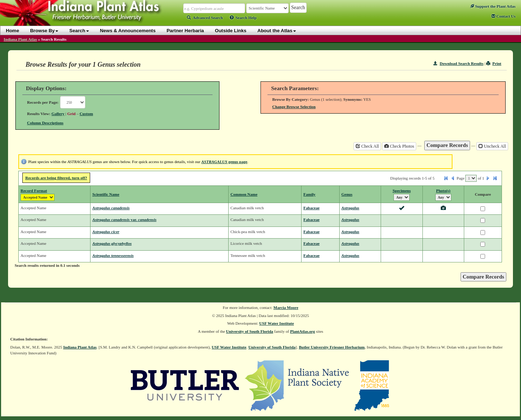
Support (493, 6)
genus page (224, 162)
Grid (72, 114)
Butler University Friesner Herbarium (332, 347)
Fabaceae (311, 208)
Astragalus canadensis (111, 208)
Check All (367, 146)
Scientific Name (106, 194)
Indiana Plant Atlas (20, 39)
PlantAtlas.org (303, 331)
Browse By (44, 31)
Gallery (58, 114)
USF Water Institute (277, 323)
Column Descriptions (45, 123)
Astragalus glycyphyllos (112, 243)
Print (494, 63)
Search (79, 31)
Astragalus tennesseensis (113, 255)
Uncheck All (492, 146)
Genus (347, 194)
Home (12, 31)
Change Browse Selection (294, 107)
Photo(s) (443, 191)
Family (309, 194)
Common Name (244, 194)
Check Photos (399, 146)
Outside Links (231, 31)
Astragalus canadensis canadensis (124, 220)
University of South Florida (250, 331)
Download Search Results (458, 63)
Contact (503, 16)
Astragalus (350, 208)
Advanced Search (205, 18)
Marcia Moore (286, 307)
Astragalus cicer (106, 232)
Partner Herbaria (185, 31)
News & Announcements (128, 31)
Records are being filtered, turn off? (56, 178)
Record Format (34, 191)
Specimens (402, 191)
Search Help (243, 18)
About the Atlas (277, 31)
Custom (86, 114)
